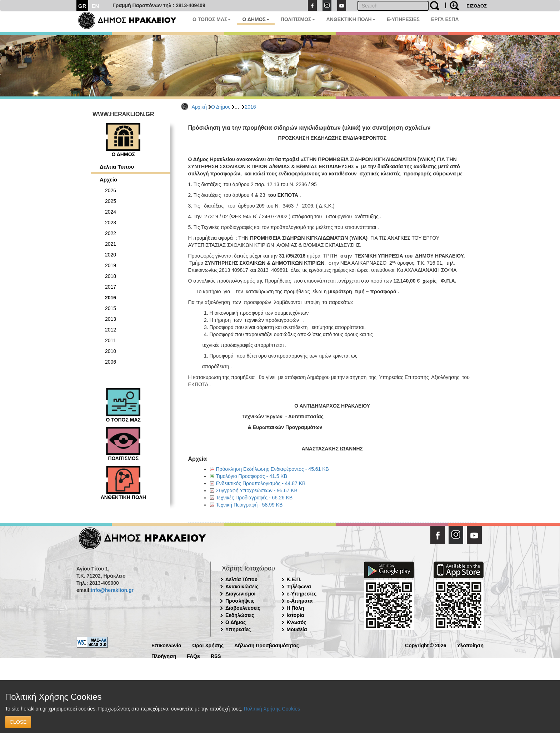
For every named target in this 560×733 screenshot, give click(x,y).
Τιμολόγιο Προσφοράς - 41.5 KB (252, 476)
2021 (111, 244)
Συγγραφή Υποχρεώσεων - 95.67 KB (257, 490)
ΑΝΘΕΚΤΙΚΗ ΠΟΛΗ (351, 19)
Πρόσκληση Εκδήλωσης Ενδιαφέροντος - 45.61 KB (272, 469)
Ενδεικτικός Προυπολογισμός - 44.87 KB (261, 483)
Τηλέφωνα (299, 587)
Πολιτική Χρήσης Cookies (272, 709)
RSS (216, 656)
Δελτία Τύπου (117, 167)
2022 (111, 233)
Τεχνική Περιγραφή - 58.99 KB (249, 505)
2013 (111, 319)
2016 (250, 107)
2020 (111, 255)
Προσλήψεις (240, 601)
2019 (111, 265)
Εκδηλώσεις (240, 615)
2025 (111, 201)
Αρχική (199, 107)
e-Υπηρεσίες (302, 594)
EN (96, 6)
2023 (111, 223)
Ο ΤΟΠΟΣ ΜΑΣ (212, 19)
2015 (111, 308)
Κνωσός (297, 622)
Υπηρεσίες (238, 629)
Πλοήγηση (164, 656)
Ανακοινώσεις (242, 587)
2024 (111, 212)
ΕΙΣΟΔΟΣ (477, 6)
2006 (111, 362)
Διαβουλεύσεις (243, 608)
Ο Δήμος (221, 107)
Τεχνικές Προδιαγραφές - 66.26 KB (254, 498)
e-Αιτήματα (300, 601)
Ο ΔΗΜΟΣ (256, 19)
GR (82, 6)
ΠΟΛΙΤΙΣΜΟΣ (298, 19)
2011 (111, 340)
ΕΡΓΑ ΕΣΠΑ (445, 19)
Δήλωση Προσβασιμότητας (267, 645)
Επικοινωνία (166, 645)
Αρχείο (108, 179)
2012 (111, 330)
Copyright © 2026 (426, 645)
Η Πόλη (296, 608)
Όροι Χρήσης (208, 645)
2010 (111, 351)
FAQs (193, 656)
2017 (111, 287)
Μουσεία (297, 629)
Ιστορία (296, 615)
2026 (111, 190)
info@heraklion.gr (112, 590)
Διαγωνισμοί (240, 594)
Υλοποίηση (470, 645)
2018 (111, 276)
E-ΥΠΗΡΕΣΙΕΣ (403, 19)
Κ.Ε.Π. (294, 579)
